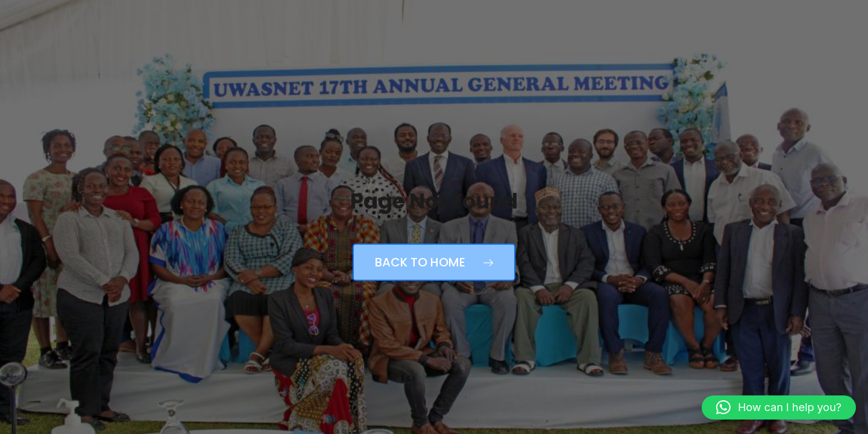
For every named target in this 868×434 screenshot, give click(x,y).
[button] (779, 407)
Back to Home (434, 262)
